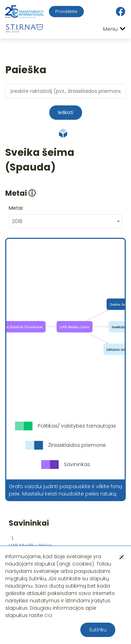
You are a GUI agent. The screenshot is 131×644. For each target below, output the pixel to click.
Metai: (16, 208)
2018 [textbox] (17, 221)
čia (48, 615)
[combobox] (65, 221)
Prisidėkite (66, 11)
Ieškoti (66, 112)
